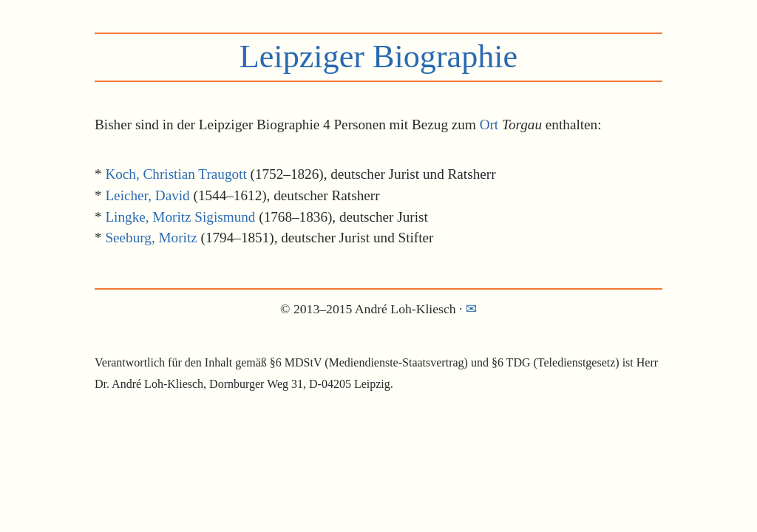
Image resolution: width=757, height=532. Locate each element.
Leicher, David (147, 195)
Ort (489, 125)
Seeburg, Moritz (151, 238)
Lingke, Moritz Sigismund (180, 217)
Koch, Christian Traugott (176, 174)
